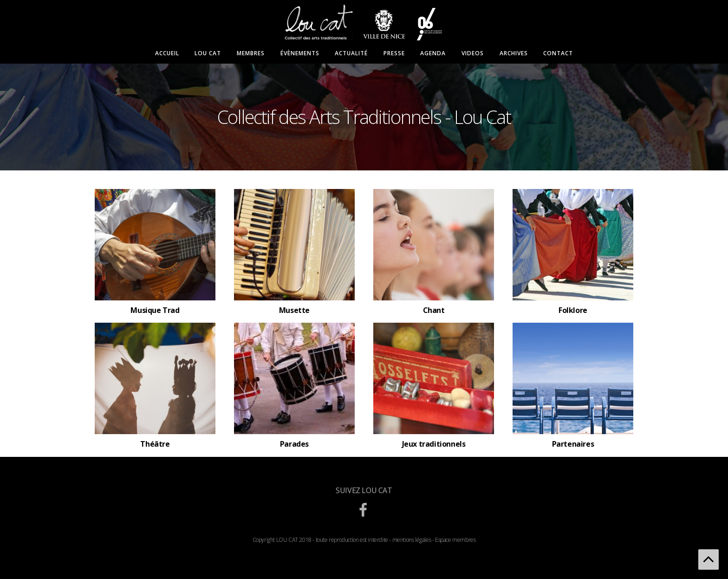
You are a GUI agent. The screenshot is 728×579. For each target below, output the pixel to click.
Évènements (300, 53)
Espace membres (455, 540)
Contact (558, 53)
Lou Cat (208, 53)
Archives (514, 53)
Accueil (167, 53)
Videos (473, 53)
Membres (251, 53)
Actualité (351, 53)
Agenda (433, 53)
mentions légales (412, 540)
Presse (394, 53)
